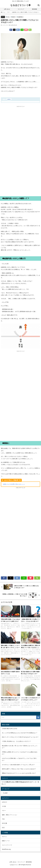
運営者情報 (34, 9)
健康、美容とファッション (10, 815)
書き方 (14, 17)
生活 (3, 828)
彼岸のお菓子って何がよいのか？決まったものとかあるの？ (19, 769)
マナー (3, 17)
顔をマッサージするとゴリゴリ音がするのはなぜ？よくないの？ (20, 737)
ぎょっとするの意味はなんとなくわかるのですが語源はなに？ (20, 733)
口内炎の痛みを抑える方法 (10, 729)
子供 (3, 819)
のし (8, 17)
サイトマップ (21, 9)
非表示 (9, 99)
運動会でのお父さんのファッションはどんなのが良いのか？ (19, 773)
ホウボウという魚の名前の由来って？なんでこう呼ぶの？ (18, 765)
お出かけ (5, 802)
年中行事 (5, 823)
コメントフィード (7, 845)
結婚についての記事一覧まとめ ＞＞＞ (14, 484)
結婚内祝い (21, 17)
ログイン (5, 837)
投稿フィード (6, 841)
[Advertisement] (20, 129)
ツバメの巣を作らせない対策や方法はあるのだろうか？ (17, 782)
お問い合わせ (7, 9)
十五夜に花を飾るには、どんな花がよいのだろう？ (16, 741)
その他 (4, 806)
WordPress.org (6, 849)
